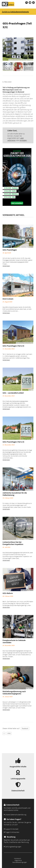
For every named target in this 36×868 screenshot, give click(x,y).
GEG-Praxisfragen (10, 250)
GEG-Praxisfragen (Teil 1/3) (13, 442)
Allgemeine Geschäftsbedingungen (20, 861)
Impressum (17, 858)
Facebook (25, 728)
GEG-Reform (8, 593)
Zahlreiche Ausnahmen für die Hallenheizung (15, 494)
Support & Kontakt (11, 829)
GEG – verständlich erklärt (13, 393)
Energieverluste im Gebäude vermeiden (14, 641)
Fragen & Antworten (12, 832)
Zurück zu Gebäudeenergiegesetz (15, 12)
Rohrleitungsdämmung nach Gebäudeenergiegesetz (14, 692)
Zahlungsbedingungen (13, 847)
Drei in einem (8, 299)
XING (9, 733)
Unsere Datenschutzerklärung (15, 815)
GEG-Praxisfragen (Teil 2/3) (13, 346)
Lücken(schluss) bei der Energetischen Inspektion (13, 543)
